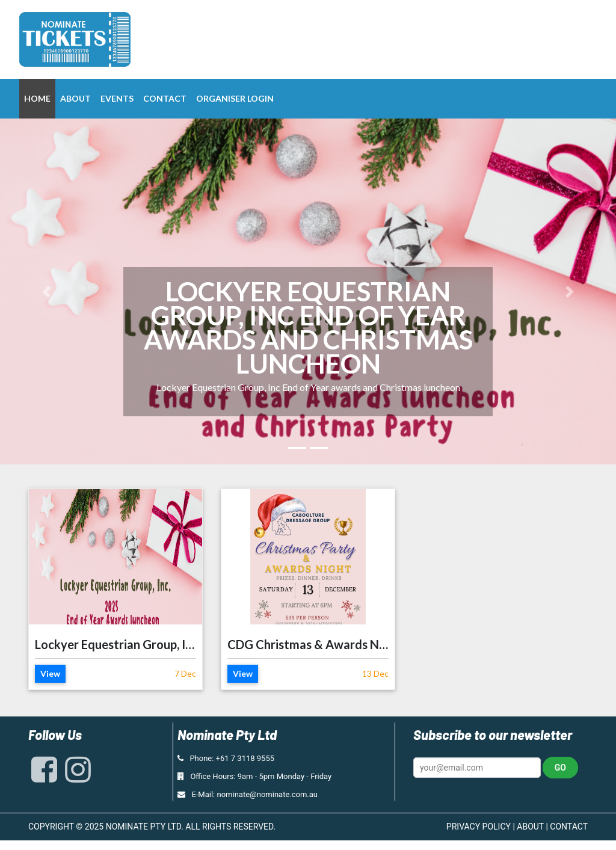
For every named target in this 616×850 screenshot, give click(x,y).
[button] (46, 291)
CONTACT (569, 827)
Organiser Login (235, 98)
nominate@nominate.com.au (268, 794)
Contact (165, 98)
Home (37, 98)
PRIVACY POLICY (479, 827)
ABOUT (530, 827)
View (50, 673)
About (75, 98)
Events (117, 98)
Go (560, 768)
